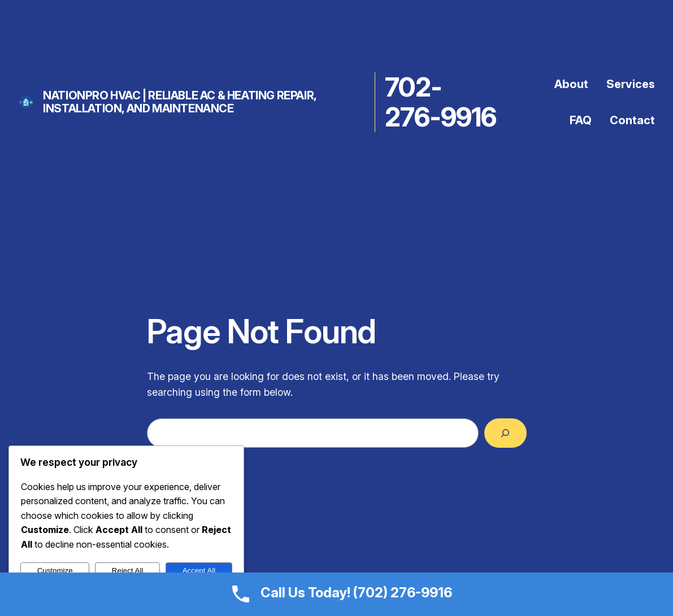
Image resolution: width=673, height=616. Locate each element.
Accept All (199, 571)
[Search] (505, 433)
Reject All (128, 571)
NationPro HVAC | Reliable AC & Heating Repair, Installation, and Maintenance (180, 102)
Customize (55, 571)
